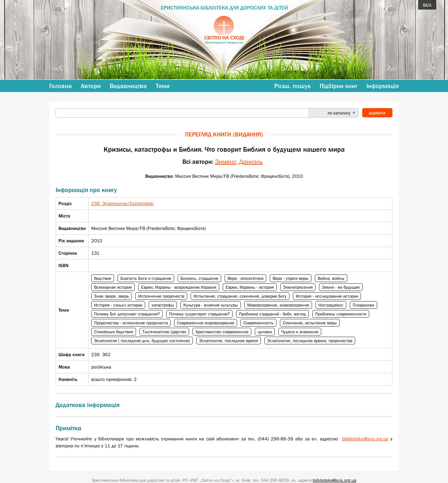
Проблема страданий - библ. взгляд (272, 314)
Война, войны (331, 278)
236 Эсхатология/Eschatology (122, 203)
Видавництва (128, 86)
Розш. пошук (292, 86)
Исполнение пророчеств (161, 296)
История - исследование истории (327, 296)
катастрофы (163, 305)
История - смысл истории (118, 305)
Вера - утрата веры (291, 278)
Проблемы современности (341, 314)
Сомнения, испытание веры (310, 323)
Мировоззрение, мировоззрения (278, 305)
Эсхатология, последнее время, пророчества (310, 341)
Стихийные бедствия (114, 332)
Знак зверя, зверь (112, 296)
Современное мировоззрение (206, 323)
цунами (265, 332)
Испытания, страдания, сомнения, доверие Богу (240, 296)
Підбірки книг (339, 86)
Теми (163, 86)
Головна (61, 86)
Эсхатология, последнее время (229, 341)
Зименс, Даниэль (239, 162)
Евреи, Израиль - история (250, 287)
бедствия (103, 278)
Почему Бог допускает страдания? (127, 314)
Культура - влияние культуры (211, 305)
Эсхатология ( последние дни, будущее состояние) (142, 341)
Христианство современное (222, 332)
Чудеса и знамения (300, 332)
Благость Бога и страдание (146, 278)
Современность (258, 323)
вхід (427, 4)
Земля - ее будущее (341, 287)
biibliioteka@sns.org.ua (365, 439)
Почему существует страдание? (199, 314)
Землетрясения (298, 287)
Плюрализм (363, 305)
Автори (91, 86)
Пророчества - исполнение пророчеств (131, 323)
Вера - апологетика (245, 278)
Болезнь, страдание (199, 278)
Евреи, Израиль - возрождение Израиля (179, 287)
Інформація (383, 86)
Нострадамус (331, 305)
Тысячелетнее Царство (164, 332)
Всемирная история (113, 287)
